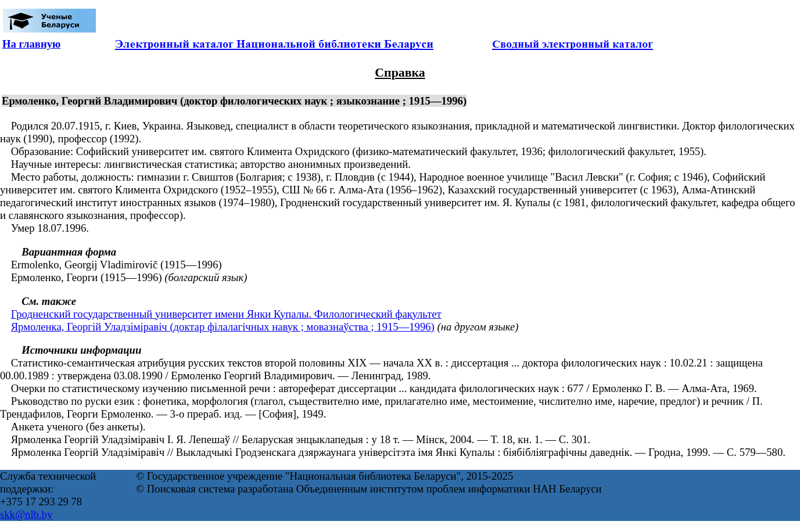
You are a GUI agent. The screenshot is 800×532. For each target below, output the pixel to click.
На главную (31, 44)
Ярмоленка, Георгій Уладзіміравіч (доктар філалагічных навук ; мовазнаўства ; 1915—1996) (223, 327)
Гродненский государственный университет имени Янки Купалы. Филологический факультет (226, 314)
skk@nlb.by (26, 514)
